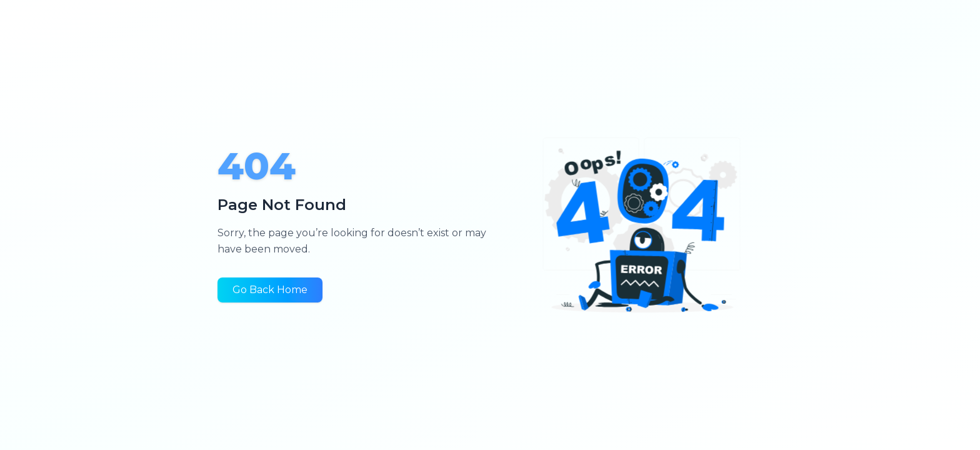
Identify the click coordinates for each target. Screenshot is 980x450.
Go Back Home (270, 290)
